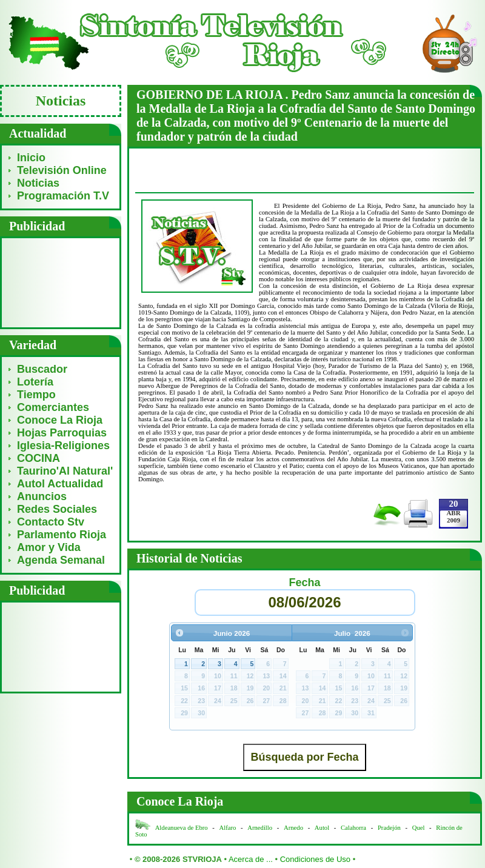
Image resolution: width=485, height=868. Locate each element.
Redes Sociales (57, 509)
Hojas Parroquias (62, 433)
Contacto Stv (51, 522)
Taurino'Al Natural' (65, 471)
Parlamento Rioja (62, 535)
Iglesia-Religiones (63, 446)
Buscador (42, 369)
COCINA (38, 458)
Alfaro (228, 828)
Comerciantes (53, 407)
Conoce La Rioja (60, 420)
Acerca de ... (251, 859)
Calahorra (353, 828)
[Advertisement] (61, 282)
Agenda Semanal (61, 560)
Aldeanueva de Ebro (182, 828)
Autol (323, 828)
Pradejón (389, 828)
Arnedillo (260, 828)
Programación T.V (63, 196)
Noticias (38, 183)
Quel (419, 828)
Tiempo (36, 395)
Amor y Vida (49, 547)
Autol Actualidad (60, 484)
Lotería (35, 382)
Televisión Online (62, 170)
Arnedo (293, 828)
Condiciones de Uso (315, 859)
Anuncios (42, 496)
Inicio (31, 158)
